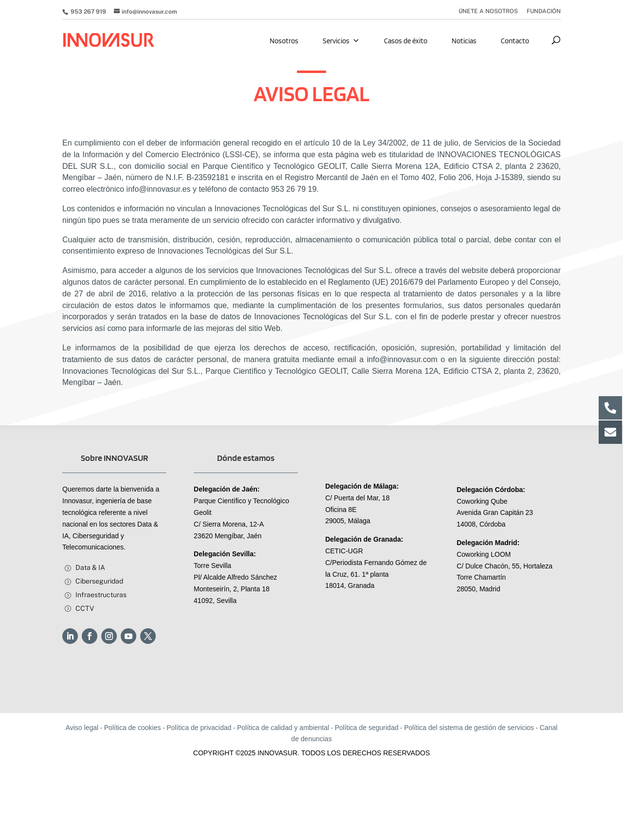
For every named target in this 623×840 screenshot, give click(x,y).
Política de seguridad (367, 728)
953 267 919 (88, 12)
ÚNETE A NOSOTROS (488, 11)
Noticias (464, 41)
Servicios (341, 41)
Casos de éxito (406, 41)
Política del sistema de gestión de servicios (469, 728)
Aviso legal (82, 728)
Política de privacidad (199, 728)
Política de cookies (133, 728)
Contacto (515, 41)
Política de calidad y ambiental (283, 728)
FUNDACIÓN (544, 11)
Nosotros (284, 41)
